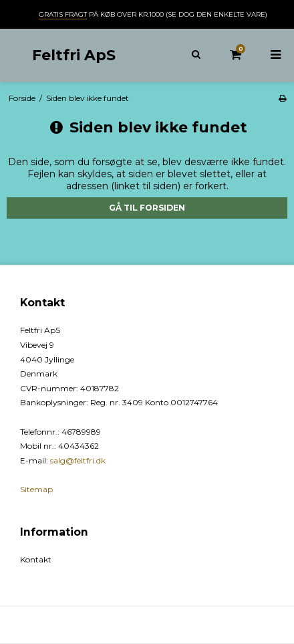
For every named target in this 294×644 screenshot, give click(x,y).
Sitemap (36, 489)
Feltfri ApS (74, 55)
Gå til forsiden (147, 208)
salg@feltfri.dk (78, 460)
